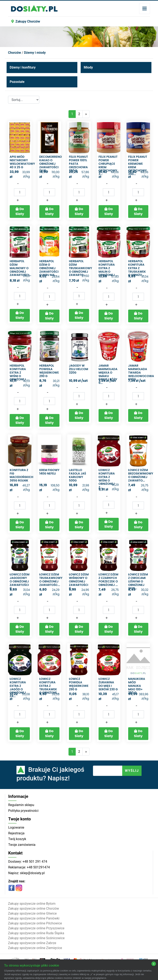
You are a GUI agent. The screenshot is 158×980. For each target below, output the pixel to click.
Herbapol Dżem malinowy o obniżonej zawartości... (20, 268)
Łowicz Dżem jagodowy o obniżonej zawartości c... (20, 581)
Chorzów (15, 53)
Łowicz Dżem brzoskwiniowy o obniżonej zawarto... (141, 475)
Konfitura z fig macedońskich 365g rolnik (21, 475)
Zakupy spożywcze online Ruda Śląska (36, 933)
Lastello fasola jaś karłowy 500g (77, 475)
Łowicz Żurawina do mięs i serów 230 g (108, 684)
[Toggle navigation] (145, 9)
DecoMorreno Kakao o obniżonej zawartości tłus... (51, 164)
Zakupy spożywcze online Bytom (32, 904)
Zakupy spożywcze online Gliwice (32, 913)
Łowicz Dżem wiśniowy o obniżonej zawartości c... (79, 581)
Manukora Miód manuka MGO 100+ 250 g (137, 686)
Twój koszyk (17, 839)
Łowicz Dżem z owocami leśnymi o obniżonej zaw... (138, 581)
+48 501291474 (38, 867)
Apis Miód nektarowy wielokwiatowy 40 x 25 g (22, 162)
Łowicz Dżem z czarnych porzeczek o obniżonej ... (108, 580)
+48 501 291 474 (34, 862)
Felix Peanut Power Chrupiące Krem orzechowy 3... (108, 165)
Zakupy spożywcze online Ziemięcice (35, 948)
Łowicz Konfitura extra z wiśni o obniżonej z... (107, 479)
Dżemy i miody (35, 53)
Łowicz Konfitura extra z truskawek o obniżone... (49, 686)
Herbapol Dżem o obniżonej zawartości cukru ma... (49, 268)
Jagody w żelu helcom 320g (78, 369)
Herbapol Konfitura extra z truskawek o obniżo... (137, 268)
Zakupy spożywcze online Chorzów (34, 909)
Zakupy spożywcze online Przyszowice (36, 928)
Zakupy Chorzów (26, 21)
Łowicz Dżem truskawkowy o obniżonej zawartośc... (51, 580)
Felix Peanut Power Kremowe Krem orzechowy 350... (138, 165)
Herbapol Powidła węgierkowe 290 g (49, 371)
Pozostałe (17, 82)
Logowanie (16, 827)
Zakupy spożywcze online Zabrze (32, 943)
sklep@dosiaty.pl (32, 873)
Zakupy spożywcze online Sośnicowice (36, 938)
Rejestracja (16, 833)
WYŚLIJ (132, 771)
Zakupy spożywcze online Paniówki (34, 918)
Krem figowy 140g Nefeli (49, 472)
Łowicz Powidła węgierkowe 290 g (79, 684)
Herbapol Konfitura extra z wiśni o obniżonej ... (19, 372)
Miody (88, 67)
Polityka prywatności (23, 811)
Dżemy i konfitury (23, 67)
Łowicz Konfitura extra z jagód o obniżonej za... (18, 687)
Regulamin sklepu (21, 805)
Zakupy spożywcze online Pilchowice (35, 923)
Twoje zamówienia (22, 845)
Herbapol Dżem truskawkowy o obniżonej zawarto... (81, 268)
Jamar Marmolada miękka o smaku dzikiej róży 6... (108, 374)
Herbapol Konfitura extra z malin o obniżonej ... (108, 268)
